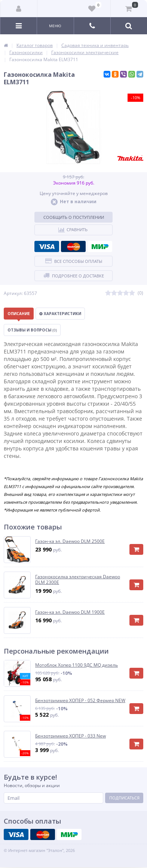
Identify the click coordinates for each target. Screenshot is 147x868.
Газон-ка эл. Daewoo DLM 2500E (70, 541)
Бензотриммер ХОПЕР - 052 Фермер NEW (80, 701)
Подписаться (124, 798)
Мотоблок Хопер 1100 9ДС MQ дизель (76, 665)
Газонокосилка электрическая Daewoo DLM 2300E (78, 580)
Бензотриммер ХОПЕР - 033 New (71, 736)
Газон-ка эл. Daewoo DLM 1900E (70, 612)
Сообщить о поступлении (74, 217)
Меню (55, 26)
